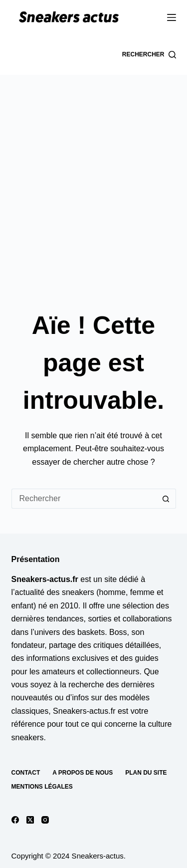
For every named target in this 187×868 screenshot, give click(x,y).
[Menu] (172, 17)
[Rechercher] (149, 55)
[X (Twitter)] (30, 820)
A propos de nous (83, 773)
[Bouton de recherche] (166, 499)
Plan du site (146, 773)
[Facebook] (15, 820)
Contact (26, 773)
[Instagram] (45, 820)
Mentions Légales (42, 787)
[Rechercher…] (84, 499)
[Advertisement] (93, 173)
